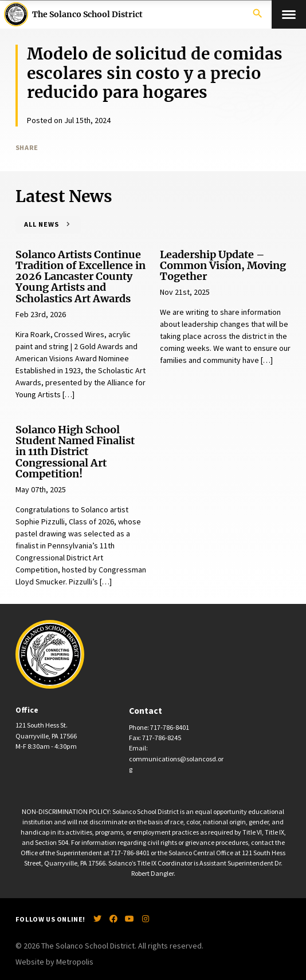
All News (42, 224)
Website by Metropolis (54, 962)
